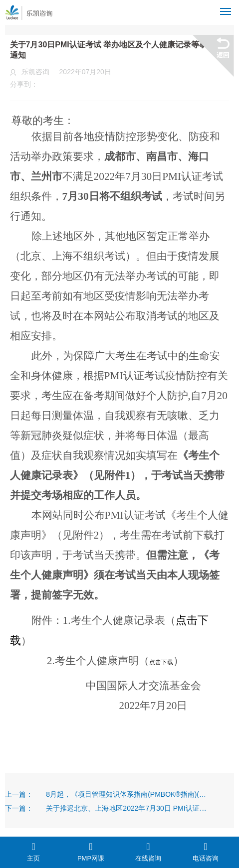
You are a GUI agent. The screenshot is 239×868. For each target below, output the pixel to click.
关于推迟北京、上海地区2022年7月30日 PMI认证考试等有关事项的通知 (126, 808)
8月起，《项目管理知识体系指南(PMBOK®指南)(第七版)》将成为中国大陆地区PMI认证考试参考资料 (126, 794)
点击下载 (161, 662)
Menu (227, 7)
